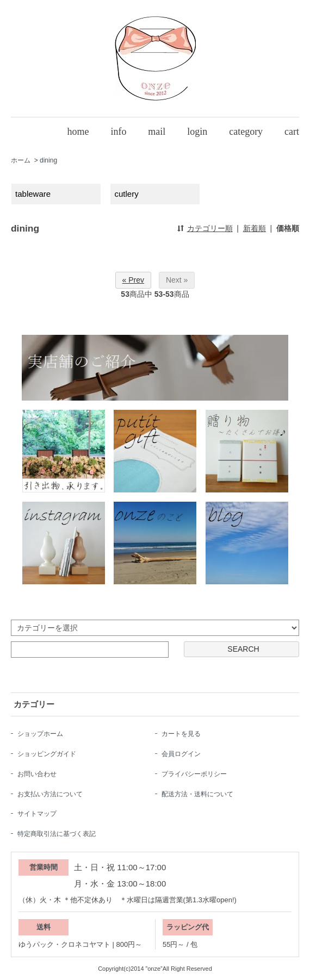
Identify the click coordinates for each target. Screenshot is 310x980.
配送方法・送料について (197, 794)
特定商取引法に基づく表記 (57, 834)
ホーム (21, 160)
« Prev (133, 280)
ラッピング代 (188, 927)
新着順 (255, 228)
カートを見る (181, 734)
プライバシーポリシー (194, 774)
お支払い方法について (50, 794)
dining (48, 160)
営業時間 (44, 867)
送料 (44, 927)
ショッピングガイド (47, 754)
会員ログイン (181, 754)
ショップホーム (40, 734)
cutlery (127, 194)
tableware (33, 194)
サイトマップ (37, 814)
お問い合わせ (37, 774)
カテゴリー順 (210, 228)
